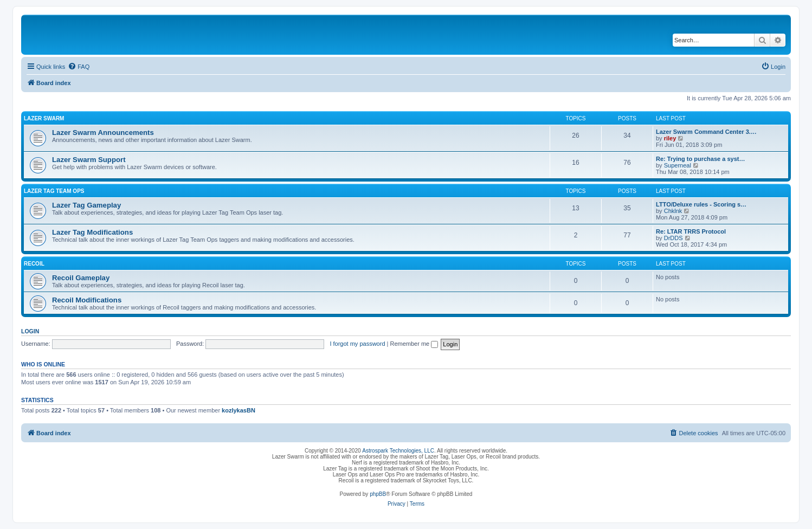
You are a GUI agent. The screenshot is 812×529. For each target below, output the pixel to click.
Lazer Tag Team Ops (54, 191)
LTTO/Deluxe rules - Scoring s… (701, 204)
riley (670, 138)
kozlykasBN (239, 410)
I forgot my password (357, 344)
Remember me (414, 344)
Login (30, 331)
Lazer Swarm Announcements (103, 133)
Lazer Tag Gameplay (86, 205)
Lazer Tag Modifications (92, 232)
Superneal (678, 165)
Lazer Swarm (44, 118)
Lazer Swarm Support (89, 160)
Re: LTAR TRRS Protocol (691, 231)
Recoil (34, 264)
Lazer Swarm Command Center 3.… (706, 132)
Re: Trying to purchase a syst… (700, 159)
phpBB (378, 494)
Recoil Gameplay (81, 278)
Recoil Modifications (87, 300)
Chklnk (673, 211)
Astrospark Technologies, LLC (398, 451)
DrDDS (674, 238)
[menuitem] (79, 67)
